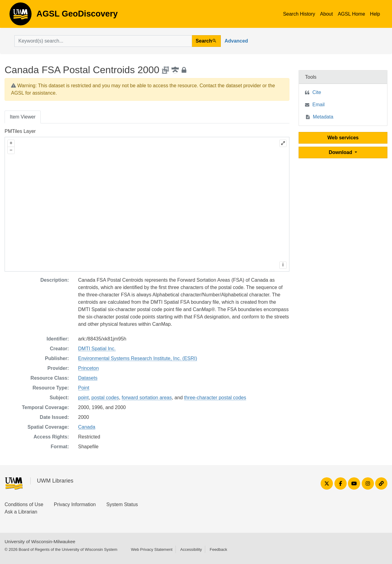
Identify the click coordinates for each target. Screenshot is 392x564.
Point (84, 388)
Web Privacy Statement (152, 549)
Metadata (323, 117)
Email (318, 105)
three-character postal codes (215, 398)
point (83, 398)
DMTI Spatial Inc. (97, 349)
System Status (122, 504)
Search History (299, 14)
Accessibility (191, 549)
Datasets (88, 378)
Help (375, 14)
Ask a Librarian (21, 512)
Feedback (219, 549)
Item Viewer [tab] (23, 117)
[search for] (103, 41)
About (326, 14)
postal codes (105, 398)
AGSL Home (351, 14)
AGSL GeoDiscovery (21, 16)
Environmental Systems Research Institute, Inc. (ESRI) (138, 358)
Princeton (89, 368)
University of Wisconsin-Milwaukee (40, 541)
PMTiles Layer (20, 131)
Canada (87, 427)
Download (341, 152)
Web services (343, 138)
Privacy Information (75, 504)
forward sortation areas (147, 398)
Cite (317, 92)
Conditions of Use (24, 504)
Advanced (236, 41)
